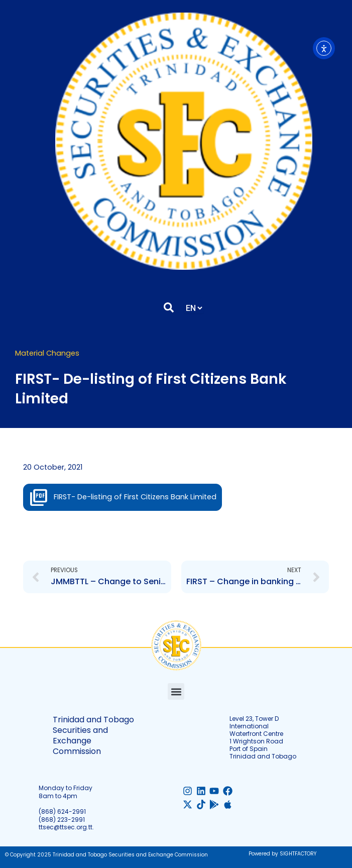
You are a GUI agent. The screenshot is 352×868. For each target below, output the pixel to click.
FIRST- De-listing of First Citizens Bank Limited (135, 497)
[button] (176, 691)
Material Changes (47, 353)
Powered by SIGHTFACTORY (282, 854)
